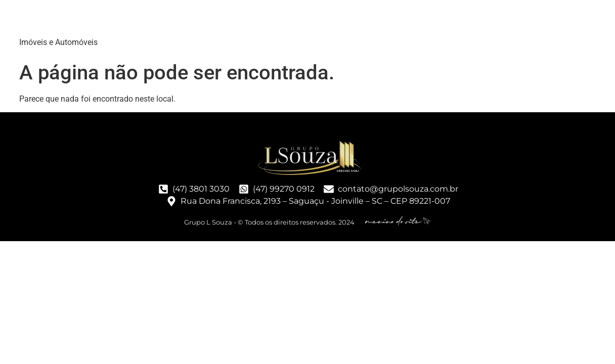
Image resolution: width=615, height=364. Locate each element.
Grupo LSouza (83, 20)
